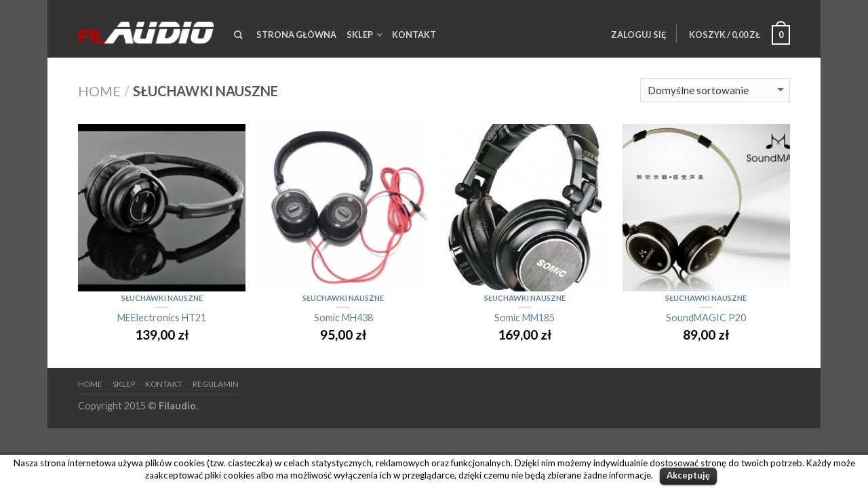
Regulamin (216, 384)
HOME (90, 384)
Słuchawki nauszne (162, 298)
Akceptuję (688, 475)
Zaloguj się (638, 35)
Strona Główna (296, 35)
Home (99, 91)
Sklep (360, 35)
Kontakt (414, 35)
